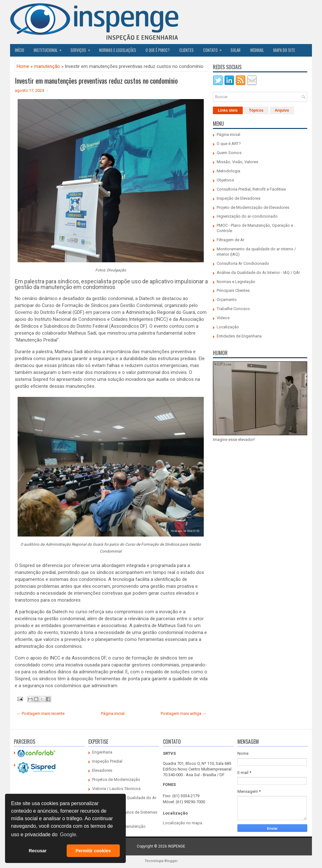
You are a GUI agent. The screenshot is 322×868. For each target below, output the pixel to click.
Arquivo (282, 110)
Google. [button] (69, 835)
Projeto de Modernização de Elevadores (253, 207)
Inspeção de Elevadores (239, 198)
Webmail (257, 50)
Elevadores (102, 770)
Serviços (82, 48)
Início (19, 50)
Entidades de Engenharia (239, 336)
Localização (228, 327)
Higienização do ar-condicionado (247, 216)
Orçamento (227, 300)
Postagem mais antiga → (183, 713)
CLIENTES (186, 50)
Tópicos (256, 110)
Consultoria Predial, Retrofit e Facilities (251, 189)
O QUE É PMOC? (158, 50)
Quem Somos (229, 153)
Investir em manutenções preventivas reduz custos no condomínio (96, 81)
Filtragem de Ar (230, 240)
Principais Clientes (233, 290)
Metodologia (228, 171)
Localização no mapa (183, 823)
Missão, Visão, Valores (237, 162)
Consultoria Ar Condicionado (243, 263)
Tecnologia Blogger (161, 861)
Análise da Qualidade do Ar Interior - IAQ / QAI (258, 273)
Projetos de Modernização (116, 779)
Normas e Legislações (118, 50)
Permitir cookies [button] (93, 851)
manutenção (47, 66)
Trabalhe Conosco (233, 309)
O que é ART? (229, 144)
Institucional (50, 48)
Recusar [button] (38, 851)
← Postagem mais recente (41, 713)
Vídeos (223, 318)
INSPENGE (177, 846)
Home (23, 66)
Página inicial (113, 713)
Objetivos (225, 180)
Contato (214, 48)
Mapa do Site (284, 50)
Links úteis (228, 110)
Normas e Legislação (236, 282)
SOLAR (236, 50)
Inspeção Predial (107, 761)
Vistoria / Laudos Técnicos (116, 789)
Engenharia (102, 752)
